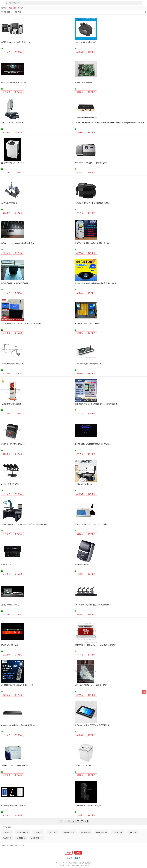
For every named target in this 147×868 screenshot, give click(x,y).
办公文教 (10, 845)
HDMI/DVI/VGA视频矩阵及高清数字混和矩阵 (19, 725)
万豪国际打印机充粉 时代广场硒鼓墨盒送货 (92, 203)
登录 (69, 853)
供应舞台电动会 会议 (9, 645)
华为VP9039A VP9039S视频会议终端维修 (18, 243)
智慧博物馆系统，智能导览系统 (87, 324)
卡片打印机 (38, 832)
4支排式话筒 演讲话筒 (10, 484)
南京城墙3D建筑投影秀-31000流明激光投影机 (93, 444)
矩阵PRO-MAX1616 (9, 565)
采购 (144, 692)
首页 (3, 845)
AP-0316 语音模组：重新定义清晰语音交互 (18, 685)
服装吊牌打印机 (69, 832)
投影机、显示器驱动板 (84, 82)
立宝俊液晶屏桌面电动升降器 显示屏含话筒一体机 (21, 324)
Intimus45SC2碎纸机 (83, 765)
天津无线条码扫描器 (9, 203)
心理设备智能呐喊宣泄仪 (11, 404)
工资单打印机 (118, 832)
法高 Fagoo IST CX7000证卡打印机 (15, 765)
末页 (87, 821)
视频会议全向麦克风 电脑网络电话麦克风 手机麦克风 (96, 283)
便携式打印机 (53, 832)
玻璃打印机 (7, 832)
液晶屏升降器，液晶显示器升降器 (15, 283)
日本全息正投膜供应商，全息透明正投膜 (91, 685)
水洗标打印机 (85, 832)
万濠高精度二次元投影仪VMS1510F (15, 123)
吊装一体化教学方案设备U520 (13, 364)
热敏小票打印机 (102, 832)
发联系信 (7, 52)
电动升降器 (7, 838)
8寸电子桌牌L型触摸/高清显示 (13, 806)
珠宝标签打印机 (37, 838)
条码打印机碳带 (23, 832)
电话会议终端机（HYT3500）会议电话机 (91, 524)
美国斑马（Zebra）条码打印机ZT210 (16, 42)
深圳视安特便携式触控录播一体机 (88, 364)
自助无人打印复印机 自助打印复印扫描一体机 (93, 243)
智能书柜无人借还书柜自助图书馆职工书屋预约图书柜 (96, 404)
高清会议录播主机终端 (10, 605)
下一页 (80, 821)
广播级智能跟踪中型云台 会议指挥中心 (90, 806)
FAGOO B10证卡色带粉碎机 (85, 42)
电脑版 (78, 858)
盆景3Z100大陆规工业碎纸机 (13, 163)
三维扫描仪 (21, 838)
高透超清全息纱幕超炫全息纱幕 (14, 82)
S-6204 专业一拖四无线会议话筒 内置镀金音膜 (93, 605)
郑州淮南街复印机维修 (84, 484)
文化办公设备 (19, 845)
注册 (78, 853)
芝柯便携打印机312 (82, 565)
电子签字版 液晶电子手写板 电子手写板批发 (92, 725)
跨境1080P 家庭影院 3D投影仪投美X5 (91, 163)
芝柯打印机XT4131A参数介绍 (13, 444)
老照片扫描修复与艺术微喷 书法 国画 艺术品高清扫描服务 (24, 524)
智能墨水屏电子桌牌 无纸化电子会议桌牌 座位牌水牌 (96, 645)
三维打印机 (133, 832)
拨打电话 (18, 52)
